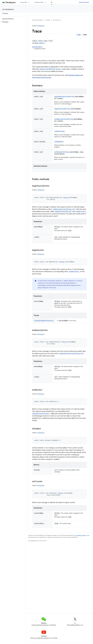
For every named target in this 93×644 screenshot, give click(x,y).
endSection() (81, 211)
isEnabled (58, 142)
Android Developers (38, 20)
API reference (8, 9)
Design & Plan (39, 2)
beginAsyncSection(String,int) (72, 354)
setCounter (59, 152)
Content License (81, 535)
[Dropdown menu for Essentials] (30, 2)
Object (42, 43)
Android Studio (84, 2)
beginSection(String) (63, 211)
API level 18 (41, 26)
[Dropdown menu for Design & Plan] (46, 2)
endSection (59, 131)
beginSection (60, 109)
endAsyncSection (61, 119)
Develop (48, 20)
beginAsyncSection (62, 96)
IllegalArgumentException (44, 321)
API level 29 (41, 190)
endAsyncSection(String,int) (64, 209)
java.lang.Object (37, 47)
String (72, 96)
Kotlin (79, 35)
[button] (13, 22)
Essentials (24, 2)
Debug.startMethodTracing (50, 69)
